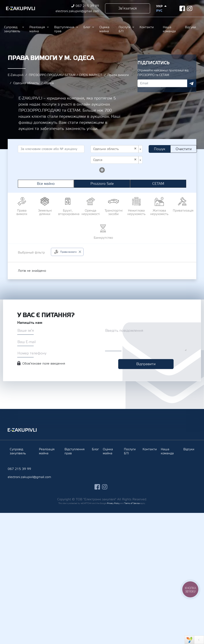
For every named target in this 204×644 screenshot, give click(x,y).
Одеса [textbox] (115, 160)
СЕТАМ (158, 184)
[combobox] (116, 149)
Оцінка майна (104, 29)
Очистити (184, 149)
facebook (182, 8)
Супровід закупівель (12, 29)
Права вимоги (118, 75)
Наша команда (169, 29)
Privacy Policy (113, 503)
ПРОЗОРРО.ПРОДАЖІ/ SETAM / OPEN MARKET (65, 75)
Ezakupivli (21, 9)
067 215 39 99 (87, 6)
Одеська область (26, 83)
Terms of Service (132, 503)
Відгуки (190, 27)
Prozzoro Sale (102, 184)
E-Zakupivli (16, 75)
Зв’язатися (127, 8)
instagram (190, 8)
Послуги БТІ (125, 29)
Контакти (147, 27)
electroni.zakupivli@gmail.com (77, 11)
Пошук (160, 149)
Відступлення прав (64, 29)
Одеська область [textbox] (115, 149)
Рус (159, 11)
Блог (87, 27)
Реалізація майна (37, 29)
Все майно (46, 184)
